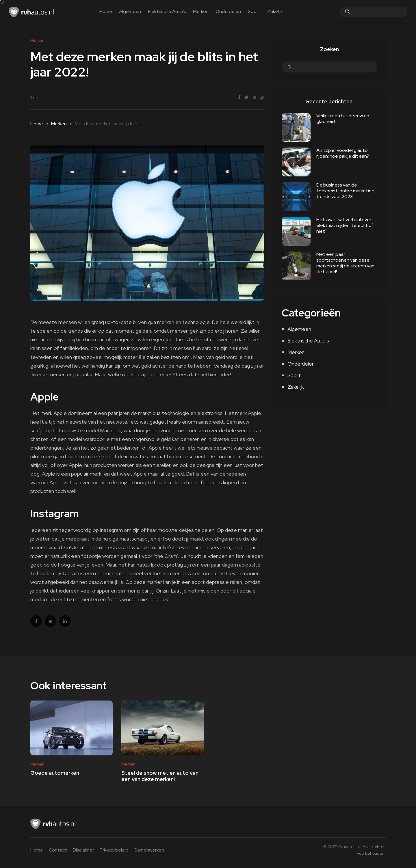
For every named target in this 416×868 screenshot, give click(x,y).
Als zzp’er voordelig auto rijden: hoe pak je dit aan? (343, 153)
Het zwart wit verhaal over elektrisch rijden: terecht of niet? (345, 225)
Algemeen (130, 11)
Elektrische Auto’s (167, 11)
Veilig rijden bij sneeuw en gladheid (343, 119)
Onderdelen (228, 11)
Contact (58, 850)
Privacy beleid (114, 850)
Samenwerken (149, 850)
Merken (201, 11)
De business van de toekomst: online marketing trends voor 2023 (345, 191)
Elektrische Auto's (308, 341)
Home (106, 11)
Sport (254, 11)
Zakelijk (275, 11)
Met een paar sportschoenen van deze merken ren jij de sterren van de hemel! (345, 263)
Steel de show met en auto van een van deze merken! (160, 776)
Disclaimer (83, 850)
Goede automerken (55, 773)
